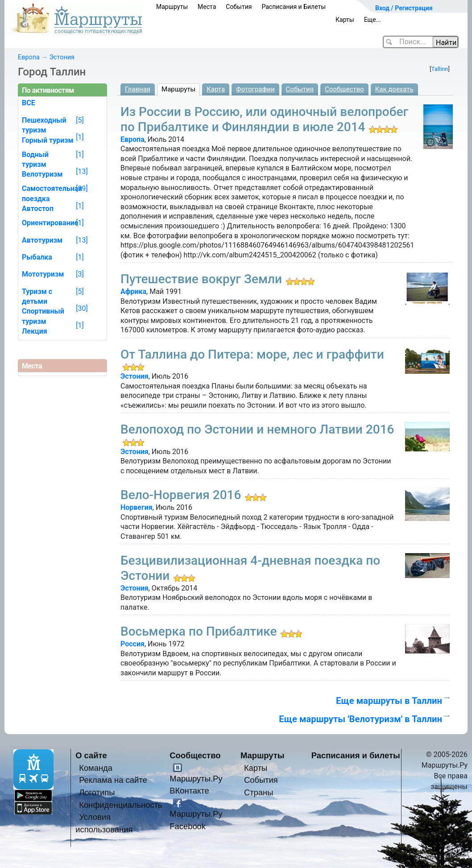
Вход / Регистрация (404, 8)
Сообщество (344, 89)
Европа (29, 57)
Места (207, 7)
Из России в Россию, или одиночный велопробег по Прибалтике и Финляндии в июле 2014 (264, 119)
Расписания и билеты (356, 755)
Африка (133, 291)
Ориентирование (50, 223)
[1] (80, 137)
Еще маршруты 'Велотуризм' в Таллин (360, 719)
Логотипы (97, 792)
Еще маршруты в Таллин (389, 701)
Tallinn (440, 69)
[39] (82, 188)
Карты (345, 20)
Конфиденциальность (121, 805)
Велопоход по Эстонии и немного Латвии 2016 (257, 429)
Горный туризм (48, 140)
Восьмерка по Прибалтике (199, 631)
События (239, 7)
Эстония (62, 57)
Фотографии (255, 89)
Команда (96, 768)
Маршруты (172, 7)
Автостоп (38, 209)
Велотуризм (42, 174)
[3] (80, 274)
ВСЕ (29, 103)
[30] (82, 308)
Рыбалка (37, 257)
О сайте (91, 755)
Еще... (373, 20)
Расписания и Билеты (294, 7)
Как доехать (394, 89)
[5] (80, 120)
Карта (216, 89)
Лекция (35, 331)
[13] (82, 172)
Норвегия (137, 507)
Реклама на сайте (113, 780)
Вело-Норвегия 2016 (181, 495)
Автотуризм (42, 240)
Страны (259, 792)
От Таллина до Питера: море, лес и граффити (252, 354)
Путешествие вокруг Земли (201, 279)
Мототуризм (43, 274)
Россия (132, 644)
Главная (138, 89)
